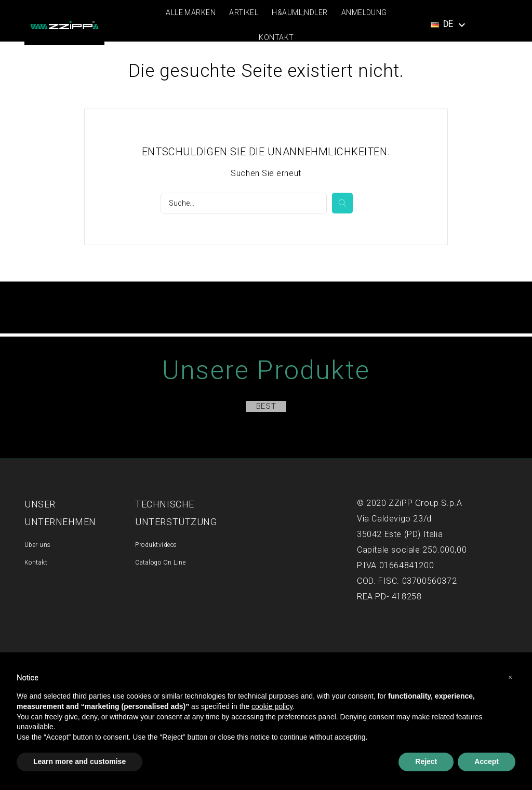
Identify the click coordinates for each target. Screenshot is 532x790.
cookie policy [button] (272, 706)
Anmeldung (364, 12)
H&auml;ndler (300, 12)
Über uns (38, 545)
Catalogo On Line (160, 563)
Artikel (244, 12)
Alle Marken (191, 12)
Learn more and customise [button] (79, 761)
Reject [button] (426, 761)
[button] (510, 677)
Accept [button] (487, 761)
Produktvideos (156, 545)
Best (266, 406)
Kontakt (276, 37)
